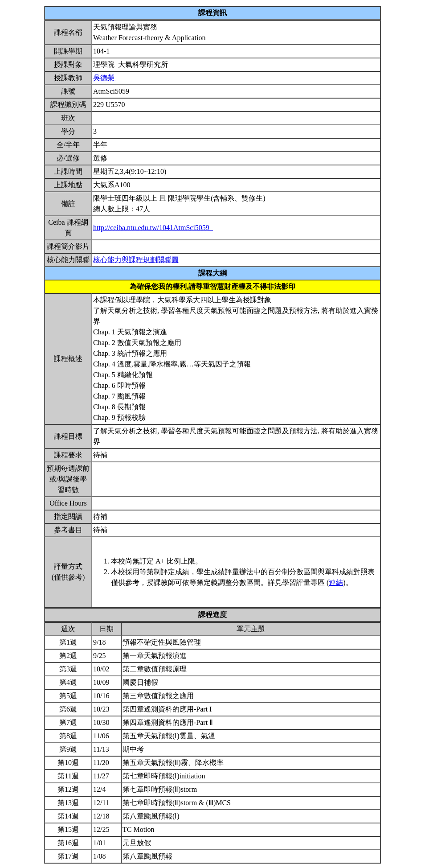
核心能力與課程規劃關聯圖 (136, 260)
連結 (336, 582)
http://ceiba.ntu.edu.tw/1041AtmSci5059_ (153, 228)
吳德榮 (105, 78)
